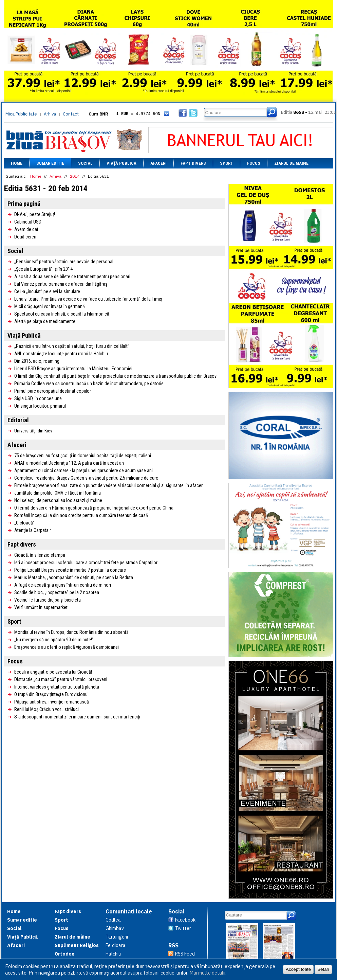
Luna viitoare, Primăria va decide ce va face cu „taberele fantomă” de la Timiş (88, 299)
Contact (71, 114)
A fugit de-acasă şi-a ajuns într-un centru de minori (63, 585)
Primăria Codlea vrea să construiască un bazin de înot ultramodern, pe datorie (89, 384)
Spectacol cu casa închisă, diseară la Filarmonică (62, 314)
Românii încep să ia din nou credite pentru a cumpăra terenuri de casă (81, 515)
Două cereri (25, 237)
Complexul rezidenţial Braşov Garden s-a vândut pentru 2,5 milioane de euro (86, 478)
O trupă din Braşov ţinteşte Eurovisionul (51, 694)
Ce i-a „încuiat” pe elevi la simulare (47, 291)
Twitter (183, 928)
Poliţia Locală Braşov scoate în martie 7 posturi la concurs (70, 570)
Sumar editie (50, 163)
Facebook (185, 920)
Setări (323, 969)
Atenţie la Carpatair (33, 530)
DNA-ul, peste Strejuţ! (35, 214)
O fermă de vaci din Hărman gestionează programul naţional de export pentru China (94, 508)
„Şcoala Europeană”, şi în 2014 (43, 269)
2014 (75, 176)
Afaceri (158, 163)
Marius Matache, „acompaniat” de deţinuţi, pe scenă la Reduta (74, 577)
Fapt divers (193, 163)
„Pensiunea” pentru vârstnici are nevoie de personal (64, 262)
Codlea (113, 920)
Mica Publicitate (21, 114)
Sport (227, 163)
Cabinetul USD (28, 222)
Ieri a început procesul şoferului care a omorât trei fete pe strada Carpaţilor (86, 563)
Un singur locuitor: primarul (40, 406)
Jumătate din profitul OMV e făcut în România (58, 493)
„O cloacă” (24, 523)
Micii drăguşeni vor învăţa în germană (50, 306)
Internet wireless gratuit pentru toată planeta (57, 687)
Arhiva (50, 114)
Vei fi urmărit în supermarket (41, 607)
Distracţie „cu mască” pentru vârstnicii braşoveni (61, 679)
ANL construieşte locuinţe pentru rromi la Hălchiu (61, 354)
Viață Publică (121, 163)
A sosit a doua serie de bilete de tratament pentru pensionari (72, 277)
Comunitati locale (129, 911)
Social (85, 163)
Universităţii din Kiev (33, 431)
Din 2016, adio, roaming (37, 361)
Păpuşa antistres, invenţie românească (52, 702)
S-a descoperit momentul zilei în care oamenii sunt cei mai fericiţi (77, 717)
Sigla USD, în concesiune (38, 398)
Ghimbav (115, 928)
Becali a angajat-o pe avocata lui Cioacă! (53, 672)
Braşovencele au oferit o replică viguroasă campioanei (67, 647)
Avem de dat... (28, 229)
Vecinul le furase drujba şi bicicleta (48, 600)
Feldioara (116, 945)
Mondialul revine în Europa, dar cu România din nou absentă (71, 632)
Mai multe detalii (207, 973)
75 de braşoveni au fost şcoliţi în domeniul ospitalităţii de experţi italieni (83, 456)
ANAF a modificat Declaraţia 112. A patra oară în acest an (69, 463)
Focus (254, 163)
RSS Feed (185, 954)
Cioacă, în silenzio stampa (40, 555)
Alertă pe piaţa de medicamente (45, 321)
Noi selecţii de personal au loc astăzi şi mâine (58, 500)
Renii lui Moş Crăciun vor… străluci (46, 709)
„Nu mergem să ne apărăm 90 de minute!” (54, 640)
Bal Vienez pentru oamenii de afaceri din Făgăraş (61, 284)
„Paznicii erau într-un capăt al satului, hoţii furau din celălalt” (72, 346)
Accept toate (298, 969)
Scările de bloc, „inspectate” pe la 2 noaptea (57, 592)
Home (17, 163)
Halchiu (113, 954)
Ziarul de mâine (291, 163)
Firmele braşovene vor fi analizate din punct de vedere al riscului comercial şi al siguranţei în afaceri (109, 485)
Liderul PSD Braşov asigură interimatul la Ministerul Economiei (73, 369)
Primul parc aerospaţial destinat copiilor (53, 391)
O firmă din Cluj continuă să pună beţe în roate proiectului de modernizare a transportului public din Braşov (115, 376)
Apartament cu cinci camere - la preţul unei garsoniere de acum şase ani (83, 470)
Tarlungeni (117, 937)
